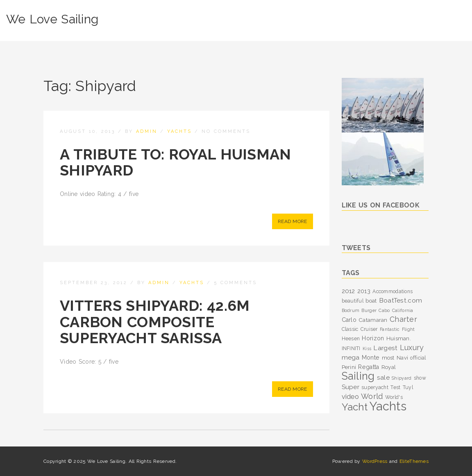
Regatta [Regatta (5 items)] (369, 367)
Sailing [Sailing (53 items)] (358, 376)
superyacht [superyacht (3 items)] (375, 387)
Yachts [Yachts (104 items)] (388, 406)
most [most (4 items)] (388, 358)
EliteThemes (414, 461)
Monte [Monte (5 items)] (371, 358)
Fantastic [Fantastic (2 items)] (390, 329)
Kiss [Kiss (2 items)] (367, 348)
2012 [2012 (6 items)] (348, 291)
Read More (293, 221)
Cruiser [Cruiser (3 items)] (369, 329)
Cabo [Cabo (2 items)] (384, 310)
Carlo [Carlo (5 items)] (349, 320)
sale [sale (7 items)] (383, 377)
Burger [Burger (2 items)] (369, 310)
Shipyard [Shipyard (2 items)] (402, 378)
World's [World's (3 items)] (394, 397)
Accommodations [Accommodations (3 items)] (393, 292)
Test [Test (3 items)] (395, 387)
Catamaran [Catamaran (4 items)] (373, 320)
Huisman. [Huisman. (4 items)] (399, 338)
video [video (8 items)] (350, 397)
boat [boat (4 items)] (371, 301)
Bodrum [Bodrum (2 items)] (351, 310)
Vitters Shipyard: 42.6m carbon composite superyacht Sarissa (155, 322)
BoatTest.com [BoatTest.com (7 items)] (401, 300)
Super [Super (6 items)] (351, 387)
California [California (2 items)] (403, 310)
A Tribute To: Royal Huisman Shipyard (176, 162)
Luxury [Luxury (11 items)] (412, 347)
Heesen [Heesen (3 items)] (351, 339)
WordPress (375, 461)
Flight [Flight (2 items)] (408, 329)
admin (147, 131)
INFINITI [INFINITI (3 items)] (351, 348)
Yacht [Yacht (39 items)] (355, 407)
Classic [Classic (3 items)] (350, 329)
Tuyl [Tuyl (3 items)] (408, 387)
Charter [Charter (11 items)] (403, 319)
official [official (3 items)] (418, 358)
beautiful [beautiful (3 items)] (353, 301)
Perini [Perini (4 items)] (349, 367)
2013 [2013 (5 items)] (364, 291)
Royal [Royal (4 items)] (389, 367)
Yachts (179, 131)
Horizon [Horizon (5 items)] (373, 338)
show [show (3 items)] (420, 378)
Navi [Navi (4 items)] (402, 358)
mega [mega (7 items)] (351, 357)
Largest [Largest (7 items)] (385, 348)
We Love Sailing (52, 19)
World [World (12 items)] (372, 396)
